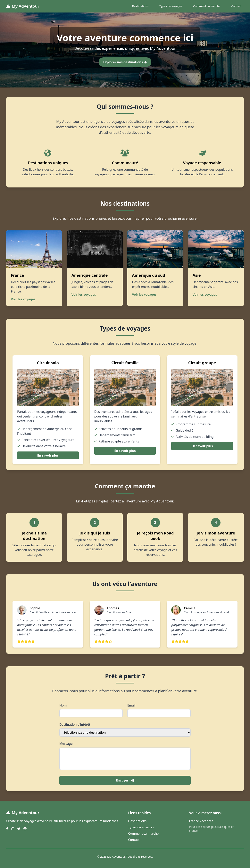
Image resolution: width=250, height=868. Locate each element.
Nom (63, 705)
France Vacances (201, 821)
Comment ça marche (207, 6)
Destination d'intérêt (75, 724)
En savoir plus (48, 455)
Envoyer (125, 780)
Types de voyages (171, 6)
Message (66, 744)
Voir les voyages (23, 299)
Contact (236, 6)
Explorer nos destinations (125, 62)
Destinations (140, 6)
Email (131, 705)
